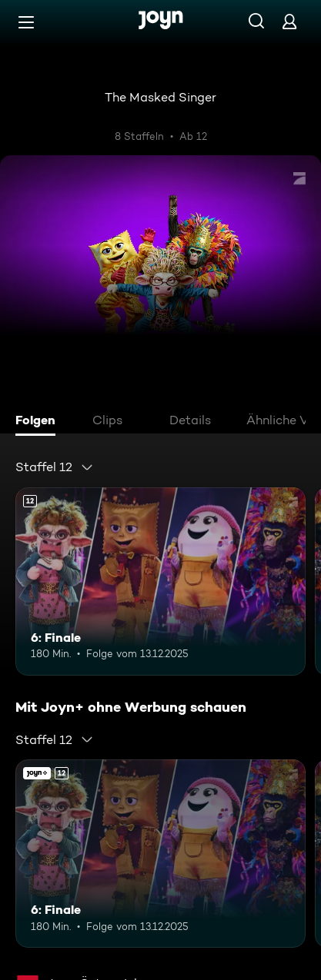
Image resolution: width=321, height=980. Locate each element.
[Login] (289, 21)
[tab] (39, 422)
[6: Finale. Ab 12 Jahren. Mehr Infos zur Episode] (160, 581)
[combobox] (55, 467)
